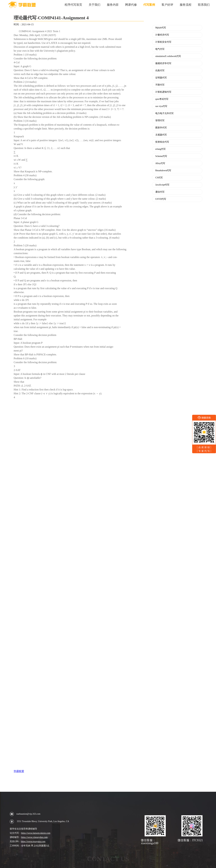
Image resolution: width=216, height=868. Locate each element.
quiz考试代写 (162, 99)
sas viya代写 (161, 106)
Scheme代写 (161, 156)
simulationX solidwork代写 (168, 56)
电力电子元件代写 (164, 113)
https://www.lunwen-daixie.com (36, 833)
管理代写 (160, 121)
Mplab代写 (161, 28)
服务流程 (186, 5)
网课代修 (131, 5)
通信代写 (160, 192)
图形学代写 (161, 128)
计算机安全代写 (163, 42)
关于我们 (94, 5)
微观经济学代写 (163, 63)
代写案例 (149, 5)
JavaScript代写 (162, 185)
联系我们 (204, 5)
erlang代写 (160, 149)
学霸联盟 (19, 771)
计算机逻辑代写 (163, 92)
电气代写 (160, 49)
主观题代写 (161, 135)
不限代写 (160, 85)
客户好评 (167, 5)
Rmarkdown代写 (163, 171)
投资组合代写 (162, 142)
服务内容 (113, 5)
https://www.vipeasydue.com (34, 837)
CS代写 (159, 178)
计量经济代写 (162, 35)
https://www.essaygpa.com (33, 841)
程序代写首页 (73, 5)
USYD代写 (161, 199)
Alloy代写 (160, 163)
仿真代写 (160, 71)
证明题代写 (161, 78)
